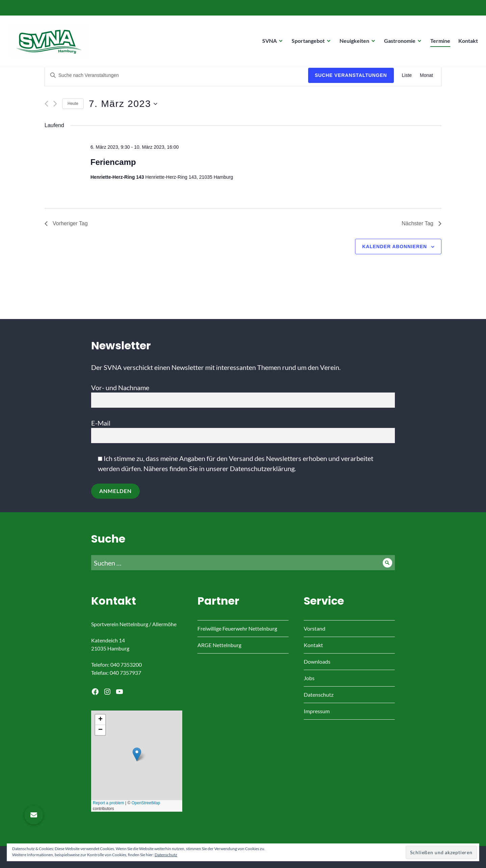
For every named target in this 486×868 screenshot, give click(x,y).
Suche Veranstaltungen (351, 75)
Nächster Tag (422, 223)
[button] (34, 815)
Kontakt (466, 43)
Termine (438, 43)
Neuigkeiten (352, 43)
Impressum (317, 711)
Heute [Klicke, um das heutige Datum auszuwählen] (73, 104)
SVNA (267, 43)
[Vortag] (46, 104)
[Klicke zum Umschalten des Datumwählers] (123, 104)
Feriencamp (113, 162)
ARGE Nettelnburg (219, 645)
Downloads (317, 661)
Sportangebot (306, 43)
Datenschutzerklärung (262, 468)
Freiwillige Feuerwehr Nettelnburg (237, 628)
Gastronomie (398, 43)
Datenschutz (319, 695)
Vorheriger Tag (66, 223)
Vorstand (315, 628)
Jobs (309, 678)
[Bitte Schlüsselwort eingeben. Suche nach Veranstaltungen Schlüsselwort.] (177, 75)
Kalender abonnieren (395, 247)
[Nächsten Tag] (55, 104)
